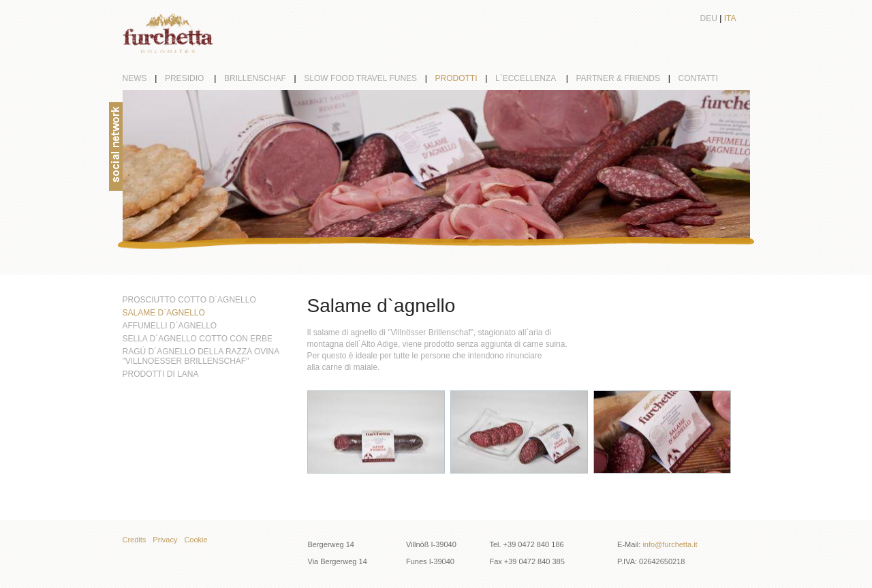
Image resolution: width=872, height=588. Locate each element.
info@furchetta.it (670, 544)
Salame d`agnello (164, 313)
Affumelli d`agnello (170, 326)
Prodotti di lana (161, 374)
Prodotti (465, 78)
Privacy (165, 540)
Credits (135, 540)
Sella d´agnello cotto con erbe (198, 339)
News (144, 78)
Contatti (698, 78)
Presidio (194, 78)
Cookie (196, 540)
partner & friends (627, 78)
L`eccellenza (536, 78)
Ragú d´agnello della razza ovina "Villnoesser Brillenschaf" (201, 356)
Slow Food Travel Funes (369, 78)
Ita (730, 18)
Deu (709, 18)
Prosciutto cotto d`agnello (189, 300)
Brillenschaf (264, 78)
